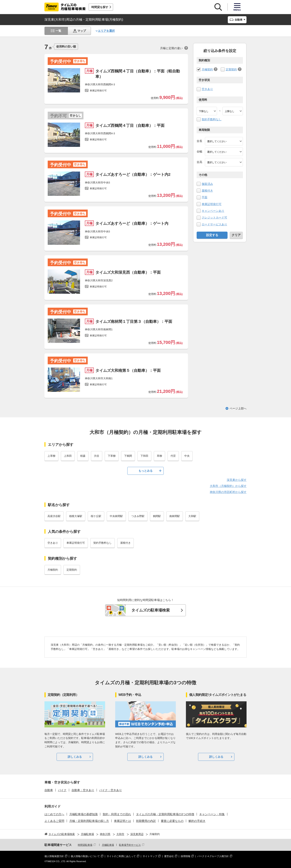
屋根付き (207, 191)
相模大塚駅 (76, 516)
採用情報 (186, 856)
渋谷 (97, 456)
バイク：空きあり (111, 790)
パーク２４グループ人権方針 (213, 856)
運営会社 (169, 856)
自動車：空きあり (83, 790)
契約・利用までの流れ (117, 814)
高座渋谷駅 (54, 516)
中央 (187, 456)
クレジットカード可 (214, 217)
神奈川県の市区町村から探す (228, 492)
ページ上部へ (238, 408)
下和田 (144, 456)
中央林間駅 (116, 516)
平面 (205, 197)
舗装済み (207, 184)
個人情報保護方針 (54, 856)
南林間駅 (175, 516)
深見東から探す (237, 480)
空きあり (207, 89)
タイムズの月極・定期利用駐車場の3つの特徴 (165, 814)
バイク (62, 790)
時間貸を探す (100, 7)
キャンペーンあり (213, 211)
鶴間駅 (157, 516)
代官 (173, 456)
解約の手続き (197, 821)
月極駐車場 (108, 845)
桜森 (83, 456)
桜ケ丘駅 (96, 516)
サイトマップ (150, 856)
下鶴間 (128, 456)
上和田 (68, 456)
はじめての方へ (54, 814)
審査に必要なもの (172, 821)
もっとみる (145, 471)
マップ (82, 31)
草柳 (159, 456)
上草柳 (51, 456)
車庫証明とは (122, 821)
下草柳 (112, 456)
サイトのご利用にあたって (121, 856)
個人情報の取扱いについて (85, 856)
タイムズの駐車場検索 (151, 610)
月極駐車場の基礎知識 (83, 814)
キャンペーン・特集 (212, 814)
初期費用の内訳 (146, 821)
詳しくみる (75, 757)
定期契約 (231, 69)
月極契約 (207, 69)
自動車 (49, 790)
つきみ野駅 (138, 516)
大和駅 (192, 516)
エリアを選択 (106, 31)
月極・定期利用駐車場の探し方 (89, 821)
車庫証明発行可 (212, 204)
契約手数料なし (212, 119)
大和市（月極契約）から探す (228, 486)
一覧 (58, 31)
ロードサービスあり (214, 224)
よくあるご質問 (54, 821)
